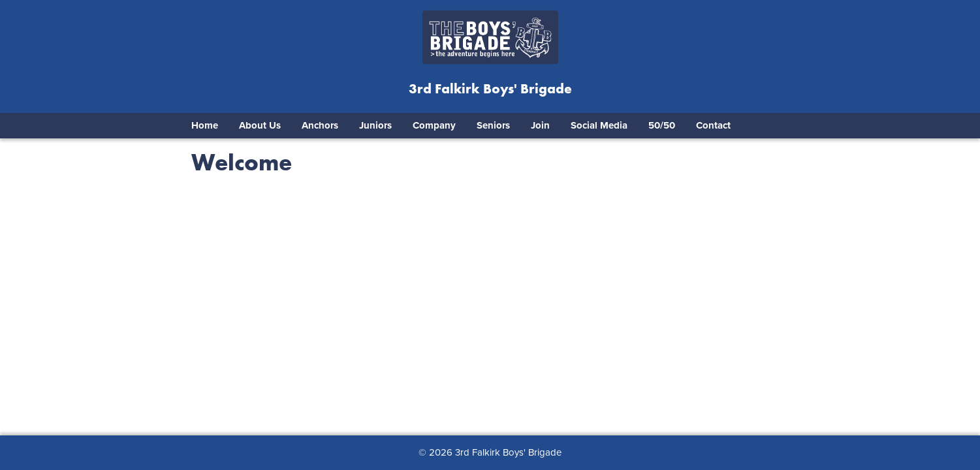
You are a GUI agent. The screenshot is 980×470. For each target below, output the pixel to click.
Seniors (493, 125)
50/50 (662, 125)
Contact (713, 125)
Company (434, 125)
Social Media (599, 125)
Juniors (375, 125)
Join (540, 125)
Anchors (320, 125)
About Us (260, 125)
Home (205, 125)
